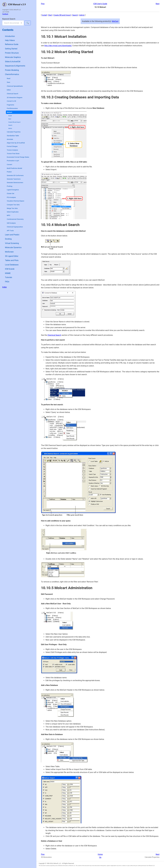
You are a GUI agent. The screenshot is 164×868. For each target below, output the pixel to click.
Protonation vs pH (13, 161)
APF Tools (10, 231)
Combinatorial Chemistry (15, 219)
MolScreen (9, 252)
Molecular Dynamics (13, 247)
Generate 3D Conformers (15, 175)
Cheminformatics (12, 74)
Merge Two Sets (12, 208)
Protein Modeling (12, 70)
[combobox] (13, 23)
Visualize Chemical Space (15, 201)
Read (9, 78)
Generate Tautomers (14, 179)
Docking (8, 239)
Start (10, 119)
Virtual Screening (12, 243)
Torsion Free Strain (13, 154)
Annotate (10, 139)
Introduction (10, 36)
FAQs (7, 282)
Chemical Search (13, 94)
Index (4, 287)
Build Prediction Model (14, 168)
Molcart (10, 112)
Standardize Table (13, 136)
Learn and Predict (12, 235)
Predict (9, 172)
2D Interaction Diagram (15, 98)
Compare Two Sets (13, 205)
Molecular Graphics (13, 57)
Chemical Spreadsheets (15, 86)
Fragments (10, 105)
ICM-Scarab (10, 269)
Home (100, 854)
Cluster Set (11, 193)
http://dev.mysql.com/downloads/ (58, 46)
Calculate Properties (14, 132)
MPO (8, 215)
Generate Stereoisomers (15, 183)
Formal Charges (12, 146)
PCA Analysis (11, 197)
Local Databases (12, 265)
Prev (43, 4)
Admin (10, 128)
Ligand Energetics (13, 190)
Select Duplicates (13, 212)
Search (10, 125)
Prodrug (10, 186)
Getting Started (11, 49)
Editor (9, 90)
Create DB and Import (14, 122)
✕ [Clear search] (21, 23)
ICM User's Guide (100, 4)
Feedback (5, 14)
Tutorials (9, 277)
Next (158, 4)
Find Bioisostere (12, 108)
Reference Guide (12, 44)
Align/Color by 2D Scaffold (16, 143)
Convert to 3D (11, 101)
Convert (9, 165)
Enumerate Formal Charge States (18, 157)
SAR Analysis (11, 223)
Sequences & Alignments (15, 66)
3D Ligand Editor (12, 256)
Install (10, 116)
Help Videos (10, 40)
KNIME (8, 273)
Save (8, 82)
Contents (8, 30)
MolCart (115, 21)
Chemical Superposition (15, 227)
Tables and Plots (12, 260)
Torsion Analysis (12, 150)
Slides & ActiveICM (13, 62)
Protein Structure (12, 53)
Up (100, 857)
